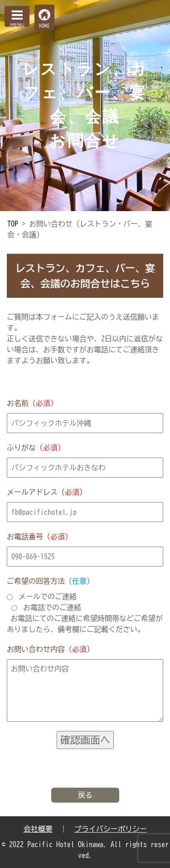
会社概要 (38, 829)
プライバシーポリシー (111, 829)
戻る (85, 795)
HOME (44, 26)
